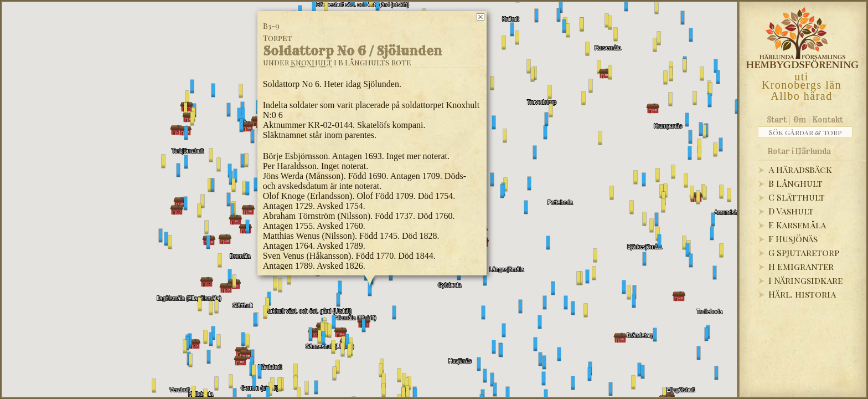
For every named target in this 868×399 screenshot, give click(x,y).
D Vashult (791, 211)
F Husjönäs (793, 239)
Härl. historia (802, 294)
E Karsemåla (797, 225)
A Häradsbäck (800, 169)
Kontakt (828, 120)
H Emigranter (801, 266)
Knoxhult (311, 62)
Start (777, 120)
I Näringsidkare (805, 280)
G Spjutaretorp (804, 252)
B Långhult (795, 183)
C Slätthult (797, 197)
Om (800, 120)
